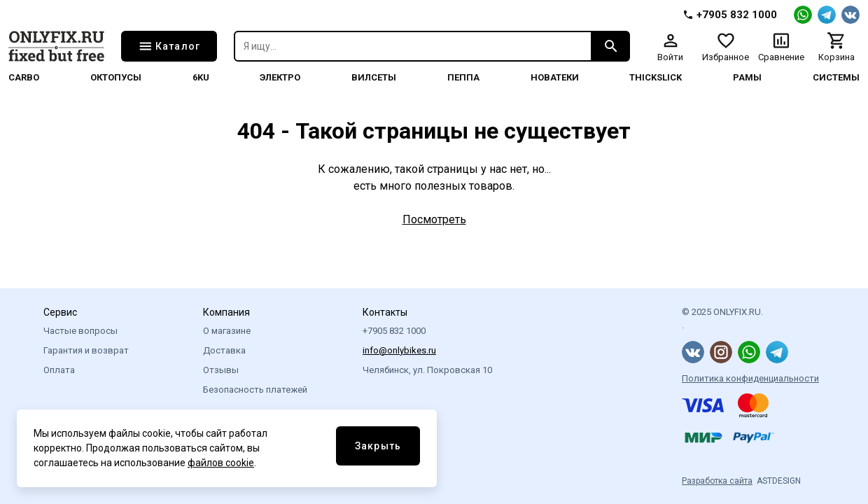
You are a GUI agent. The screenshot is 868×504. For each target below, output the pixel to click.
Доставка (224, 350)
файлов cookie (221, 463)
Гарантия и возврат (86, 350)
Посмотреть (434, 219)
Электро (280, 77)
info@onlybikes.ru (399, 350)
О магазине (227, 331)
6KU (201, 77)
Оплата (59, 370)
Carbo (24, 77)
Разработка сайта (717, 481)
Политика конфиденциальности (750, 378)
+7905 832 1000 (394, 331)
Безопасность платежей (255, 390)
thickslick (656, 77)
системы (836, 77)
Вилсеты (374, 77)
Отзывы (221, 370)
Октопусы (116, 77)
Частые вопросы (80, 331)
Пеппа (463, 77)
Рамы (747, 77)
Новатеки (555, 77)
